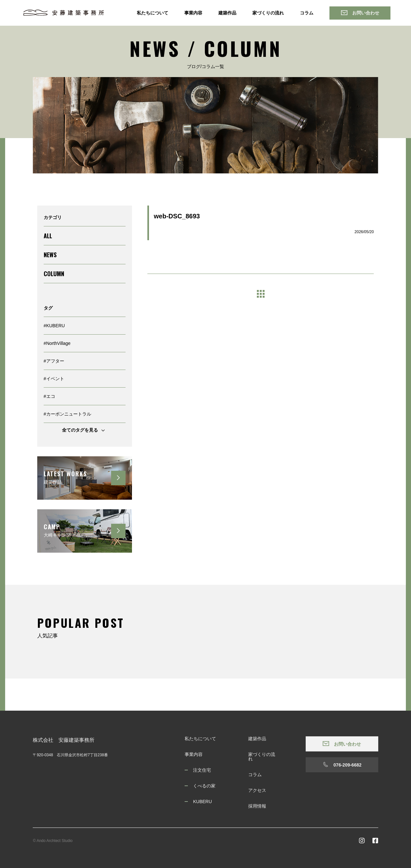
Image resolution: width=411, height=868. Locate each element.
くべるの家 (204, 786)
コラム (307, 13)
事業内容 (193, 13)
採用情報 (257, 806)
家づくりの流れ (268, 13)
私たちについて (153, 13)
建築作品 (227, 13)
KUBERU (202, 802)
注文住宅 (202, 770)
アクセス (257, 790)
